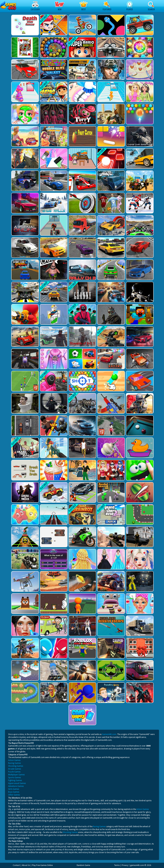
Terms (117, 865)
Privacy (125, 865)
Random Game (83, 865)
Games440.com (109, 734)
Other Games (14, 795)
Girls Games (14, 789)
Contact (16, 865)
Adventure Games (16, 786)
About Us (26, 865)
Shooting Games (16, 766)
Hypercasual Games (17, 783)
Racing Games (14, 763)
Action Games (14, 760)
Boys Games (14, 792)
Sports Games (14, 778)
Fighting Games (15, 780)
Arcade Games (15, 769)
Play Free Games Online (42, 865)
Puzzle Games (14, 772)
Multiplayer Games (16, 775)
